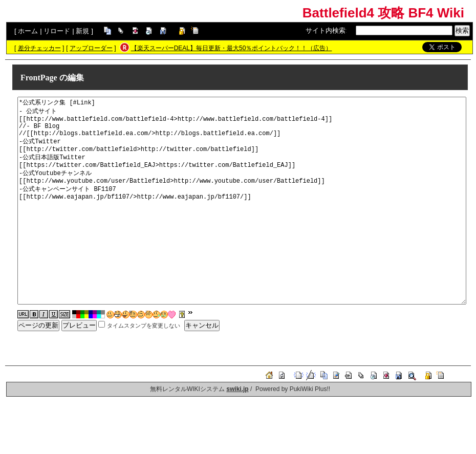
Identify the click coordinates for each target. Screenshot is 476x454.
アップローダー (91, 48)
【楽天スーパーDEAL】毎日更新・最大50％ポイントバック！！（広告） (232, 48)
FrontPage (39, 78)
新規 (82, 31)
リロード (57, 31)
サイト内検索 (326, 30)
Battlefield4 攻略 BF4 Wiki (383, 13)
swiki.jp (237, 389)
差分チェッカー (39, 48)
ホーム (28, 31)
